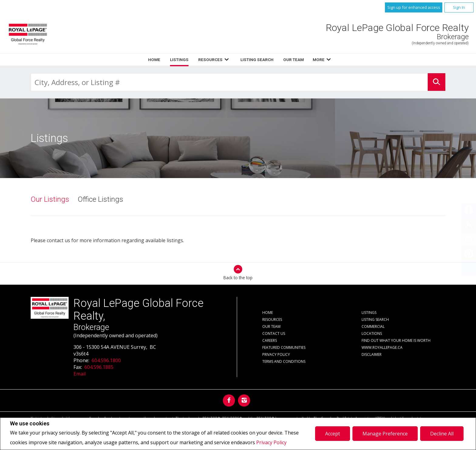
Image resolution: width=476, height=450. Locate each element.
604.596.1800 (106, 360)
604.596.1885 (99, 367)
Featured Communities (284, 347)
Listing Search (257, 60)
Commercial (373, 326)
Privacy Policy (271, 442)
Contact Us (274, 333)
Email (80, 374)
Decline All (442, 434)
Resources (210, 60)
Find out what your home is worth (396, 340)
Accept (333, 434)
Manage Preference (385, 434)
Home (154, 60)
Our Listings (50, 199)
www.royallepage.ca (382, 347)
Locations (372, 333)
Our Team (294, 60)
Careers (270, 340)
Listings (179, 60)
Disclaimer (372, 354)
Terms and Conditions (284, 361)
